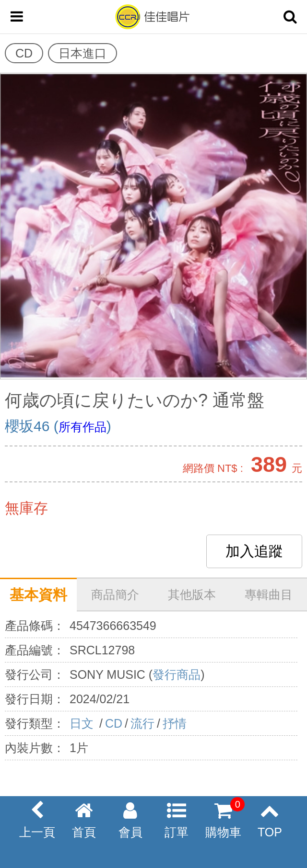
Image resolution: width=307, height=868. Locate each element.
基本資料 (38, 595)
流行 (142, 723)
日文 (83, 723)
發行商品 (177, 674)
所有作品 (83, 427)
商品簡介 (115, 594)
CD (114, 723)
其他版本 (192, 594)
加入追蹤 (254, 551)
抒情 (175, 723)
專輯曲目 (269, 594)
